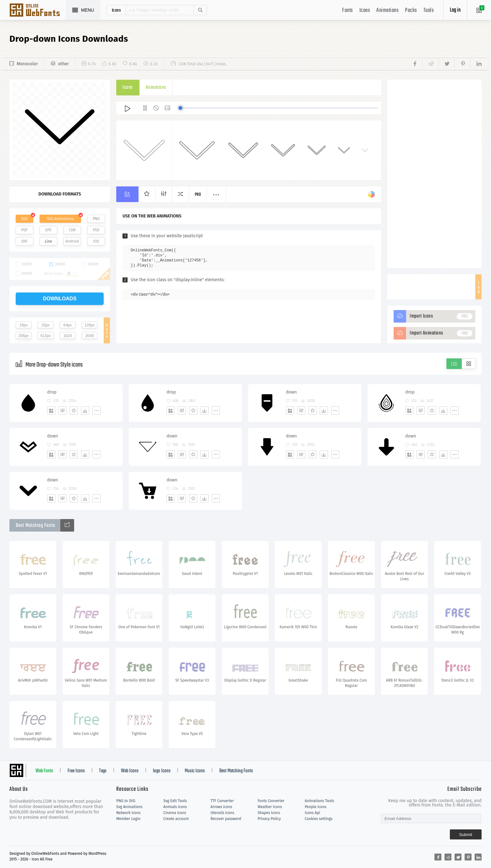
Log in (455, 10)
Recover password (226, 819)
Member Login (128, 819)
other (63, 64)
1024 (68, 336)
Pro (198, 195)
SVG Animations (60, 219)
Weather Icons (270, 807)
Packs (411, 11)
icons (116, 10)
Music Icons (195, 771)
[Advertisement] (434, 174)
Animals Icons (175, 807)
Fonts (348, 11)
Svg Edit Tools (175, 801)
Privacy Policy (269, 819)
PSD (96, 230)
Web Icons (130, 771)
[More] (96, 410)
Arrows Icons (221, 807)
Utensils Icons (222, 813)
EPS (48, 230)
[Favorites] (74, 410)
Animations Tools (319, 801)
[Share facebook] (417, 64)
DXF (25, 241)
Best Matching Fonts (236, 771)
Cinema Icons (175, 813)
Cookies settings (319, 819)
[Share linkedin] (476, 64)
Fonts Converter (271, 801)
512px (46, 336)
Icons (365, 11)
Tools (429, 11)
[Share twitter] (446, 64)
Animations (387, 11)
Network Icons (128, 813)
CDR (72, 230)
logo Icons (162, 771)
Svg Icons (38, 11)
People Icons (316, 807)
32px (46, 325)
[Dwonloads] (85, 410)
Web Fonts (44, 771)
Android (72, 241)
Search (200, 10)
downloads (60, 299)
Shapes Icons (269, 813)
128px (90, 325)
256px (24, 336)
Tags (103, 771)
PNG (96, 219)
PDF (25, 230)
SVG (25, 219)
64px (68, 325)
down (291, 392)
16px (24, 325)
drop (52, 392)
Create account (176, 819)
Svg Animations (129, 807)
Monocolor (27, 64)
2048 (90, 336)
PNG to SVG (126, 801)
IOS (96, 241)
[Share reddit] (430, 64)
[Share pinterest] (462, 64)
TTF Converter (222, 801)
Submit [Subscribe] (466, 835)
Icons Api (312, 813)
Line (49, 241)
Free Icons (76, 771)
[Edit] (63, 410)
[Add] (51, 410)
